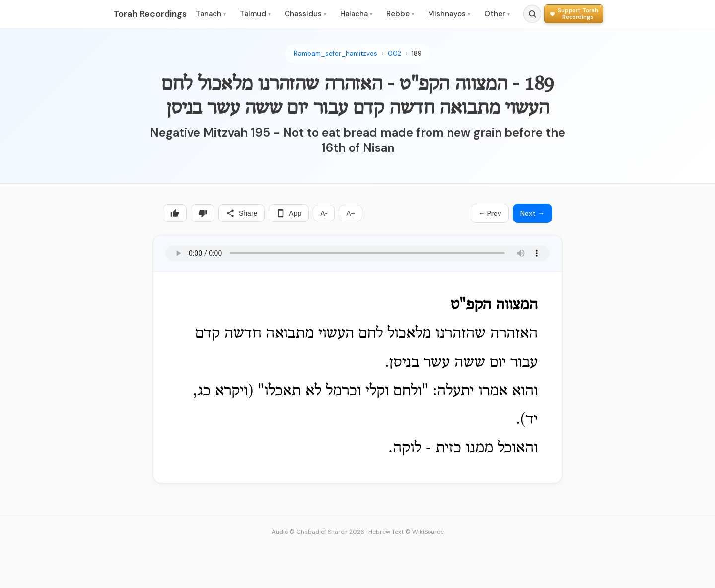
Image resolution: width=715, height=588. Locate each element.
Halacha (356, 14)
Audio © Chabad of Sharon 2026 (318, 532)
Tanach (211, 14)
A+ (351, 213)
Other (497, 14)
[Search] (532, 14)
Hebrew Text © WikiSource (406, 532)
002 (394, 53)
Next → (533, 213)
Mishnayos (449, 14)
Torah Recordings (150, 14)
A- (324, 213)
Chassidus (305, 14)
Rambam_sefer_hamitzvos (336, 53)
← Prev (490, 213)
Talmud (255, 14)
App (289, 213)
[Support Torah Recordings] (574, 14)
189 (417, 53)
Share (242, 213)
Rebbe (400, 14)
